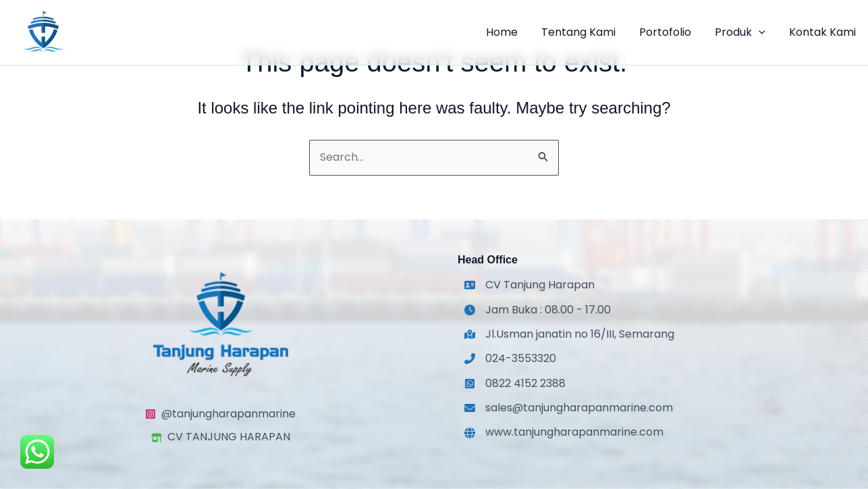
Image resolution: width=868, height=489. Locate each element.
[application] (762, 32)
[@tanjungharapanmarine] (220, 414)
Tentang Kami (586, 32)
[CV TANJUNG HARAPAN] (221, 437)
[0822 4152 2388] (515, 384)
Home (511, 32)
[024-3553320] (510, 359)
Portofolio (671, 32)
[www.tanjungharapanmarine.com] (564, 432)
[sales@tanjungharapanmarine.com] (569, 408)
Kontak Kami (824, 32)
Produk (743, 32)
